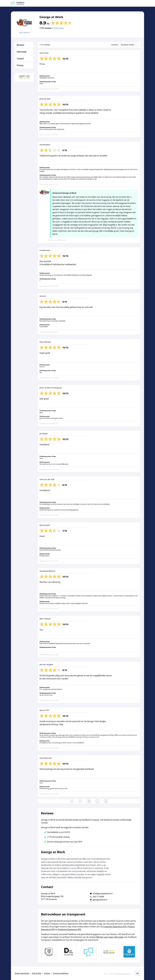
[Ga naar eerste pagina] (72, 801)
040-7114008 (98, 897)
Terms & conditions (61, 973)
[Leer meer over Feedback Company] (89, 952)
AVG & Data (37, 973)
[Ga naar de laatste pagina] (106, 801)
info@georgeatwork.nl (103, 893)
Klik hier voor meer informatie (110, 937)
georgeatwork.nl (100, 900)
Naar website (24, 33)
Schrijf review (58, 28)
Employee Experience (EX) (69, 929)
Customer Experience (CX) (115, 927)
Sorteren (115, 45)
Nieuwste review (129, 45)
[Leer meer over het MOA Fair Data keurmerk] (69, 952)
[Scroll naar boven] (137, 973)
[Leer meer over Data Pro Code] (49, 952)
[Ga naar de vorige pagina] (80, 801)
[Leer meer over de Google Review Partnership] (109, 952)
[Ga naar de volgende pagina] (97, 801)
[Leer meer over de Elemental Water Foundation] (129, 952)
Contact (47, 973)
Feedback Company (123, 974)
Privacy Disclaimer (22, 973)
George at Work (51, 17)
